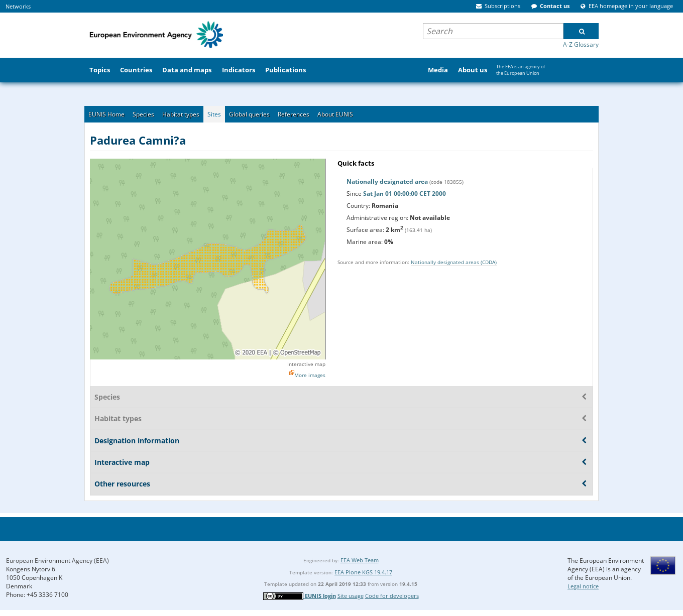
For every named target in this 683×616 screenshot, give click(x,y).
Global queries (249, 114)
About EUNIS (335, 114)
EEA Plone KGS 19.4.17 (363, 572)
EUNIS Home (106, 114)
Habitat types (181, 114)
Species (143, 114)
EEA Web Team (360, 560)
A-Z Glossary (581, 44)
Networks (18, 6)
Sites (214, 114)
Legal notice (583, 586)
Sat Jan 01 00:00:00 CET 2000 (405, 194)
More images (310, 375)
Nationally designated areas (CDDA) (454, 262)
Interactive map (306, 364)
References (294, 114)
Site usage (351, 596)
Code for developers (392, 596)
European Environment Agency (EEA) (58, 561)
